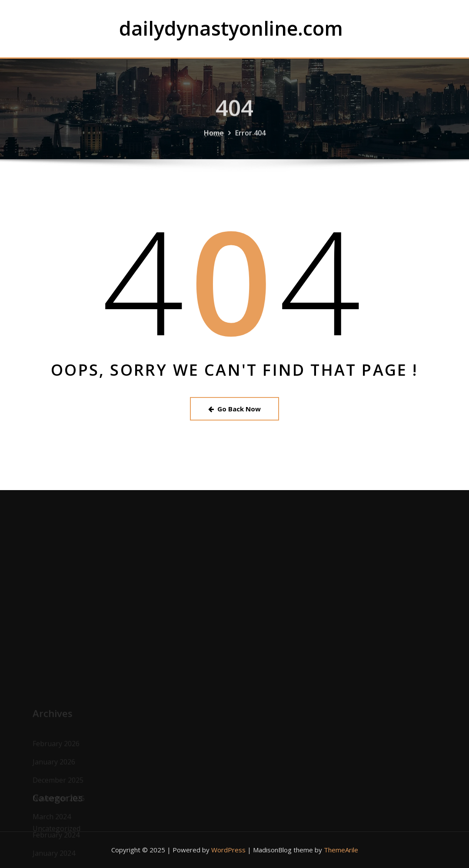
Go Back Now (234, 409)
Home (214, 137)
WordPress (228, 850)
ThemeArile (341, 850)
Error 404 (250, 137)
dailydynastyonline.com (231, 28)
